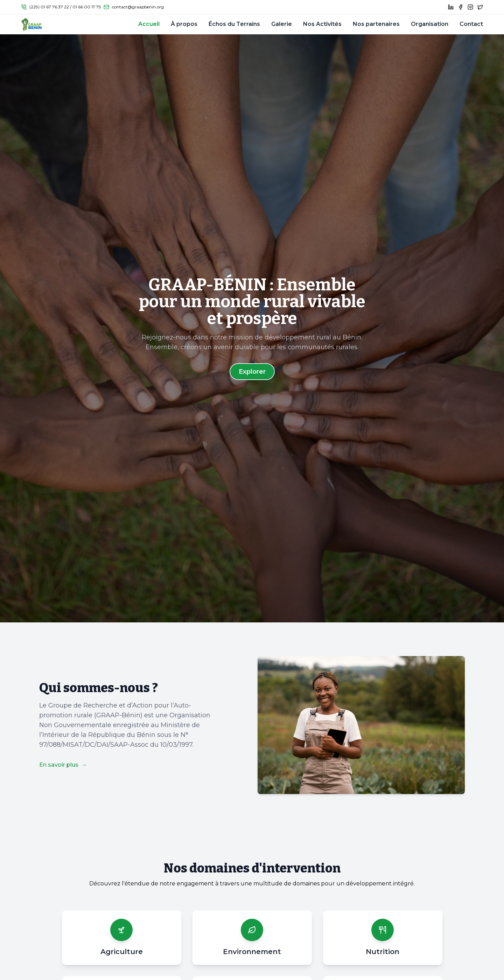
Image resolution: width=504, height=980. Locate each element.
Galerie (282, 24)
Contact (471, 24)
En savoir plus (63, 765)
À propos (184, 24)
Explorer (252, 372)
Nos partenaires (376, 24)
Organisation (430, 24)
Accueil (149, 24)
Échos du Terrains (234, 24)
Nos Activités (322, 24)
